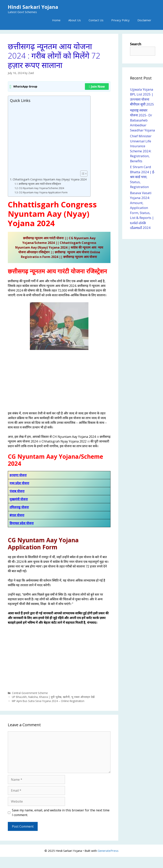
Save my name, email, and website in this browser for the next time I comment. (61, 813)
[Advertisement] (48, 137)
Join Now (97, 87)
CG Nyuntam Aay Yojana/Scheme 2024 (41, 188)
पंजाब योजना (17, 491)
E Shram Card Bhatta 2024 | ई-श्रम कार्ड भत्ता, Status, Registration (143, 177)
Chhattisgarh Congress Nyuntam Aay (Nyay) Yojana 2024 (50, 179)
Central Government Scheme (30, 693)
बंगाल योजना (17, 515)
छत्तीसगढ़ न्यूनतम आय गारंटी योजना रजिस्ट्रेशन (40, 184)
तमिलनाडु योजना (19, 507)
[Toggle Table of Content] (82, 174)
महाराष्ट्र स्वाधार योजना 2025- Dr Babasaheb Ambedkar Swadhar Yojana (143, 120)
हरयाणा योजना (18, 475)
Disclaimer (144, 20)
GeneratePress (108, 851)
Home (56, 20)
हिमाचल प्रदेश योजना (22, 523)
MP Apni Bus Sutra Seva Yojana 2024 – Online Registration (48, 701)
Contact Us (96, 20)
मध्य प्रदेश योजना (19, 483)
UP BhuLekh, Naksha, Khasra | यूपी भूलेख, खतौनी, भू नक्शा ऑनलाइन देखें (53, 697)
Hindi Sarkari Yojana (33, 7)
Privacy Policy (120, 20)
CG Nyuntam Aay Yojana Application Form (43, 192)
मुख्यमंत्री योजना (19, 499)
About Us (75, 20)
